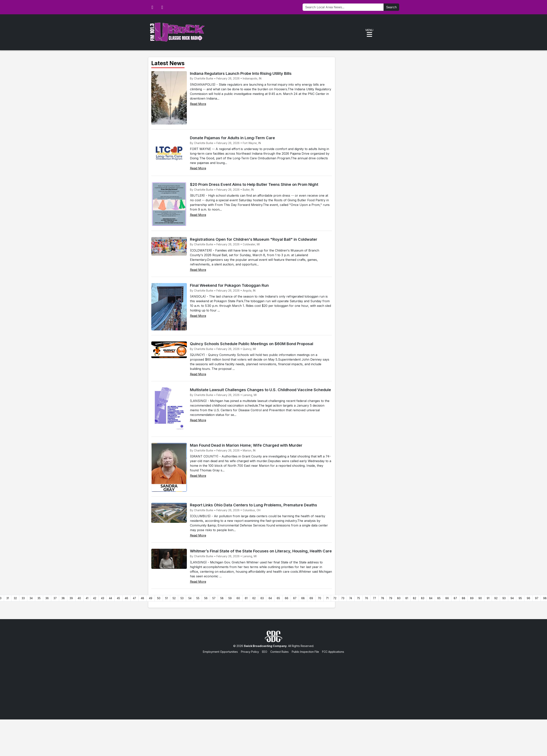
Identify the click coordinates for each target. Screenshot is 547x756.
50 (159, 598)
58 (222, 598)
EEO (265, 652)
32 (15, 598)
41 (87, 598)
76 (366, 598)
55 (198, 598)
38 (63, 598)
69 (311, 598)
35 (39, 598)
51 (166, 598)
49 (151, 598)
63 (262, 598)
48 (142, 598)
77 (374, 598)
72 (335, 598)
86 (447, 598)
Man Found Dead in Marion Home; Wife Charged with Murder (246, 445)
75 (358, 598)
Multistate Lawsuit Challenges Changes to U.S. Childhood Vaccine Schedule (260, 390)
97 (537, 598)
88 (464, 598)
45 (118, 598)
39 (71, 598)
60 (238, 598)
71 (327, 598)
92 (496, 598)
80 (399, 598)
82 (415, 598)
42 (95, 598)
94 (512, 598)
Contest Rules (279, 652)
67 (295, 598)
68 (303, 598)
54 (190, 598)
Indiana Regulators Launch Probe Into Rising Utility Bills (241, 73)
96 (528, 598)
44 (111, 598)
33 (23, 598)
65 (278, 598)
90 (480, 598)
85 (439, 598)
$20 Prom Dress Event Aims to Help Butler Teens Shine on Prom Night (254, 184)
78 (382, 598)
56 (206, 598)
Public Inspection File (305, 652)
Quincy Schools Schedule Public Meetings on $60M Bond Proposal (252, 344)
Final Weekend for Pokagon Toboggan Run (229, 285)
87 (455, 598)
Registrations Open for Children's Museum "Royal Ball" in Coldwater (254, 239)
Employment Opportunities (220, 652)
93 (504, 598)
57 (214, 598)
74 (351, 598)
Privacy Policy (250, 652)
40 (79, 598)
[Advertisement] (274, 683)
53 (182, 598)
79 (391, 598)
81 (407, 598)
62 (254, 598)
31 (8, 598)
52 (174, 598)
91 (488, 598)
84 (431, 598)
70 (319, 598)
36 (47, 598)
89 (472, 598)
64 (270, 598)
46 (126, 598)
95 (520, 598)
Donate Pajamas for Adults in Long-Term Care (232, 138)
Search (391, 7)
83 (423, 598)
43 (103, 598)
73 (343, 598)
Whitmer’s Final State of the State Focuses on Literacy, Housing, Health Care (261, 551)
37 (55, 598)
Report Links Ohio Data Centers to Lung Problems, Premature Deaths (254, 505)
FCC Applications (333, 652)
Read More (198, 104)
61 (246, 598)
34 (31, 598)
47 (134, 598)
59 (230, 598)
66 (287, 598)
